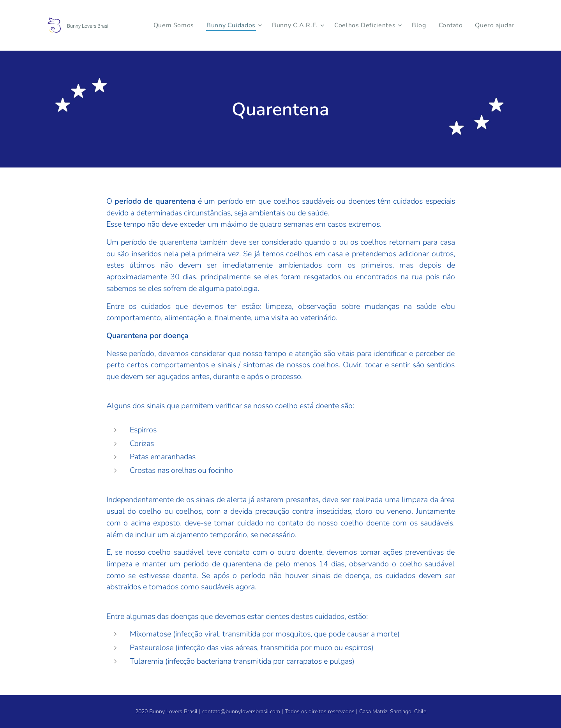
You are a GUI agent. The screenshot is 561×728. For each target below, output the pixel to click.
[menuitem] (190, 25)
